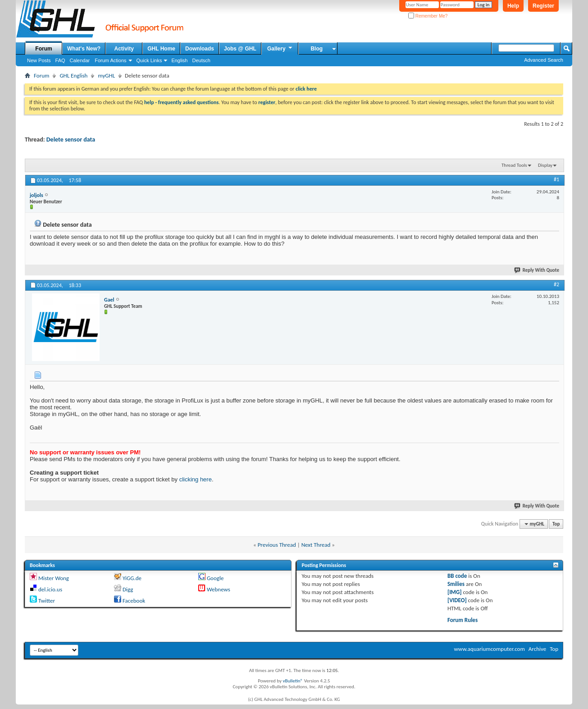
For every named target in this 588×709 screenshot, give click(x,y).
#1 (556, 179)
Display (545, 165)
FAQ (60, 60)
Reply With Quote (537, 270)
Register (543, 6)
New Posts (39, 60)
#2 (556, 284)
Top (556, 524)
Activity (124, 49)
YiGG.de (132, 578)
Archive (537, 649)
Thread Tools (514, 165)
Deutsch (201, 60)
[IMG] (455, 592)
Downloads (200, 49)
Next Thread (316, 545)
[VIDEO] (457, 600)
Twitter (47, 601)
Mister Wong (54, 578)
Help (513, 6)
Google (215, 578)
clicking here (196, 479)
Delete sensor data (71, 140)
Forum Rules (463, 620)
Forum (43, 49)
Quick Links (149, 60)
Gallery (280, 48)
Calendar (80, 60)
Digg (128, 589)
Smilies (456, 584)
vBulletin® (293, 681)
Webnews (219, 589)
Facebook (134, 601)
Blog (317, 49)
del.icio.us (50, 589)
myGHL (106, 75)
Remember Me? (428, 16)
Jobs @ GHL (240, 49)
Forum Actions (110, 60)
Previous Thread (277, 545)
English (179, 60)
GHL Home (161, 49)
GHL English (73, 75)
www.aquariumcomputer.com (489, 649)
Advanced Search (544, 60)
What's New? (84, 49)
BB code (457, 576)
